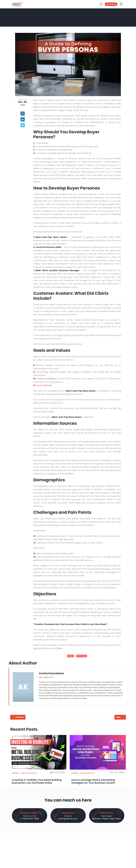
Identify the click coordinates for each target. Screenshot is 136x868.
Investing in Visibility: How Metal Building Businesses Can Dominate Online (38, 781)
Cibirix (59, 648)
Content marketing (46, 379)
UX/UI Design (82, 656)
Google (71, 656)
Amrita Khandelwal (29, 773)
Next (118, 717)
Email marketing (44, 385)
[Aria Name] (121, 4)
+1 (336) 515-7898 (29, 819)
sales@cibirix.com (68, 819)
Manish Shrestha (87, 773)
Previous (20, 717)
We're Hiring (111, 5)
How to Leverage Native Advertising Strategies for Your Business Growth (94, 781)
